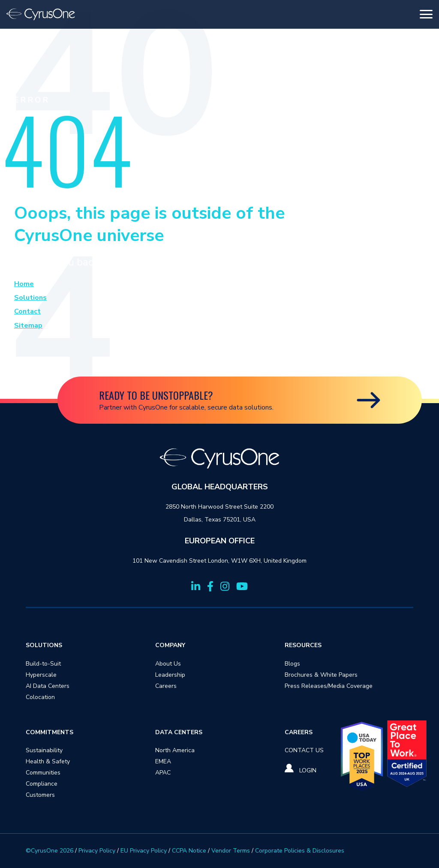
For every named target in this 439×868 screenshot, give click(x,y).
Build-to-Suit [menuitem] (43, 664)
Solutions (30, 298)
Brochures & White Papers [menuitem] (321, 675)
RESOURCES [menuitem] (303, 645)
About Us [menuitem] (168, 664)
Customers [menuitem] (40, 795)
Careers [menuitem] (166, 686)
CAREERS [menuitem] (299, 732)
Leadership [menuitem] (170, 675)
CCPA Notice (189, 851)
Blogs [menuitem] (292, 664)
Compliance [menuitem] (42, 784)
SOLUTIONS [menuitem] (44, 645)
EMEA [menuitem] (163, 761)
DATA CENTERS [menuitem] (179, 732)
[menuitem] (304, 750)
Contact (27, 311)
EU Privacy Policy (144, 851)
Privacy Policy (97, 851)
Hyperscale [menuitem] (41, 675)
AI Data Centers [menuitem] (48, 686)
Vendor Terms (231, 851)
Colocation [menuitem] (40, 697)
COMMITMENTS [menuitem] (50, 732)
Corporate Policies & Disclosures (300, 851)
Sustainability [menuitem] (44, 750)
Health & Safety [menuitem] (48, 761)
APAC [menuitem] (163, 773)
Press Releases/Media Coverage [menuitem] (329, 686)
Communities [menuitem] (43, 773)
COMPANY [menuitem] (170, 645)
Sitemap (28, 325)
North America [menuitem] (175, 750)
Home (24, 284)
